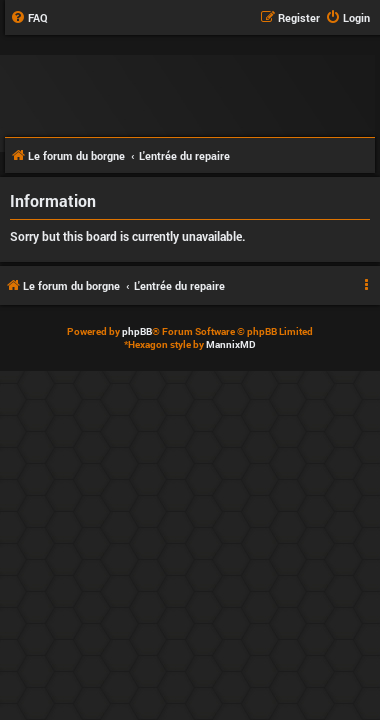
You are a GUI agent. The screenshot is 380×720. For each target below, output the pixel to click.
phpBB (137, 331)
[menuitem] (29, 18)
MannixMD (231, 344)
